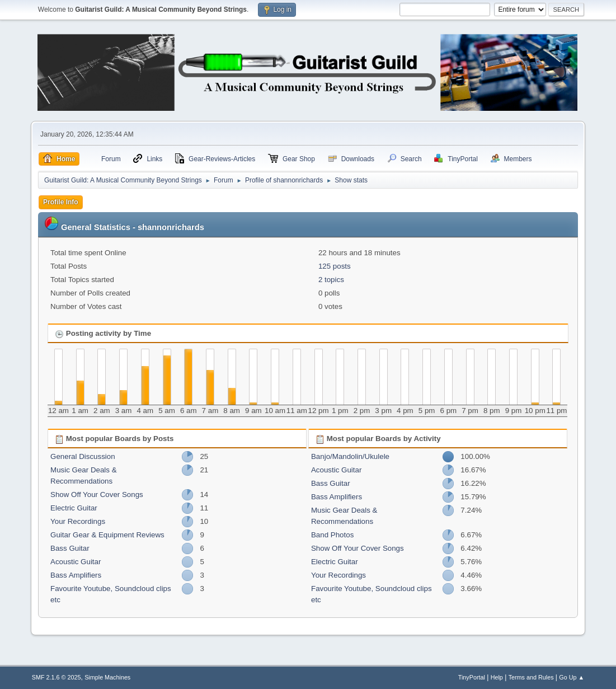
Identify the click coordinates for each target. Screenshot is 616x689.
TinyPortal (472, 677)
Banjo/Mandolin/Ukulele (350, 456)
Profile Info (61, 202)
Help (497, 677)
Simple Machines (107, 677)
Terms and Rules (531, 677)
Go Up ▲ (572, 677)
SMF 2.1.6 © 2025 (57, 677)
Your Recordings (78, 521)
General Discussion (83, 456)
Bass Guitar (70, 548)
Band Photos (332, 535)
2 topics (331, 280)
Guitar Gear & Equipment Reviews (107, 535)
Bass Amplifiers (76, 575)
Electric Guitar (74, 508)
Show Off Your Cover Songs (97, 495)
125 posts (335, 266)
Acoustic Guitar (76, 562)
